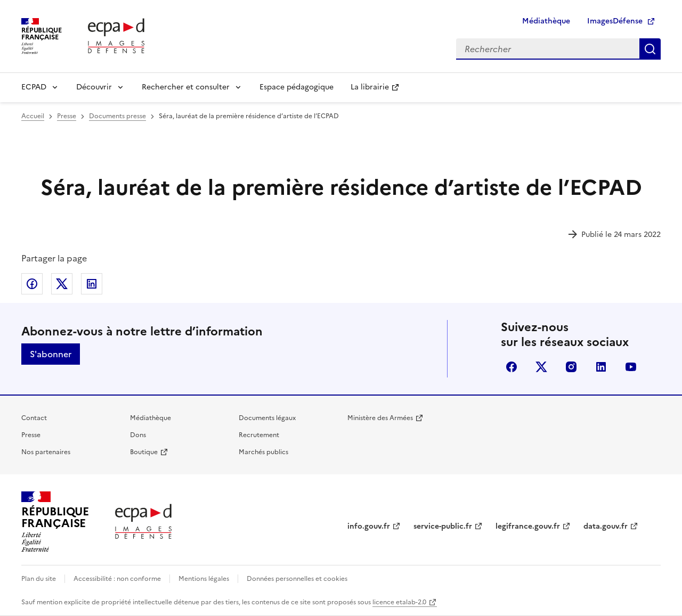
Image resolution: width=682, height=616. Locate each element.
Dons (138, 435)
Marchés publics (263, 452)
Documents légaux (267, 418)
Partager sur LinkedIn (92, 284)
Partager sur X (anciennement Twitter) (62, 284)
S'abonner (51, 354)
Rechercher (650, 49)
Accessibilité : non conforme (117, 579)
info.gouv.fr (369, 526)
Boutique (144, 452)
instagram (571, 367)
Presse (31, 435)
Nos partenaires (46, 452)
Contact (34, 418)
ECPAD (34, 87)
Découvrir (94, 87)
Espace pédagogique (297, 87)
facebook (511, 367)
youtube (631, 367)
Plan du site (39, 579)
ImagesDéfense (615, 21)
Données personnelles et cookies (297, 579)
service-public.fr (443, 526)
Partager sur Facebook (32, 284)
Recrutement (259, 435)
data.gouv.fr (606, 526)
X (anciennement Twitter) (541, 367)
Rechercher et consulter (186, 87)
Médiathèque (546, 21)
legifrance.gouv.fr (528, 526)
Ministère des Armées (380, 418)
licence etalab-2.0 (399, 602)
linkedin (601, 367)
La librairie (370, 87)
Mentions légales (204, 579)
